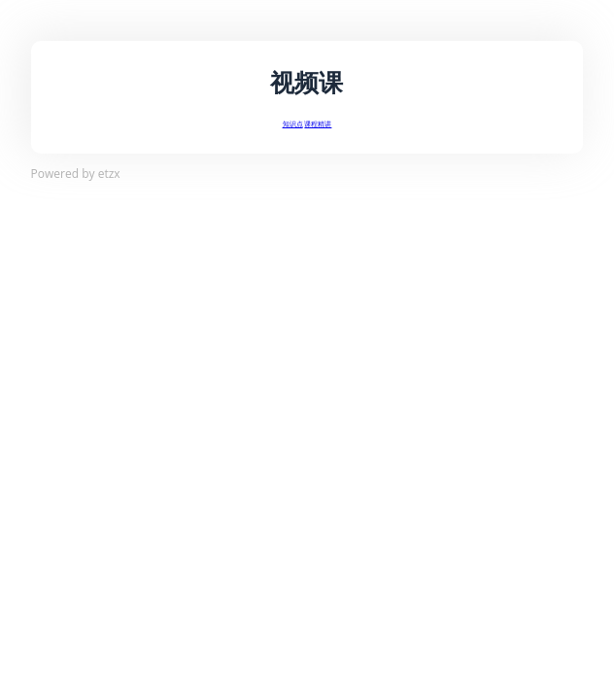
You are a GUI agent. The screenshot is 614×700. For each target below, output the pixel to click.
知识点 (293, 124)
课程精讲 (318, 124)
